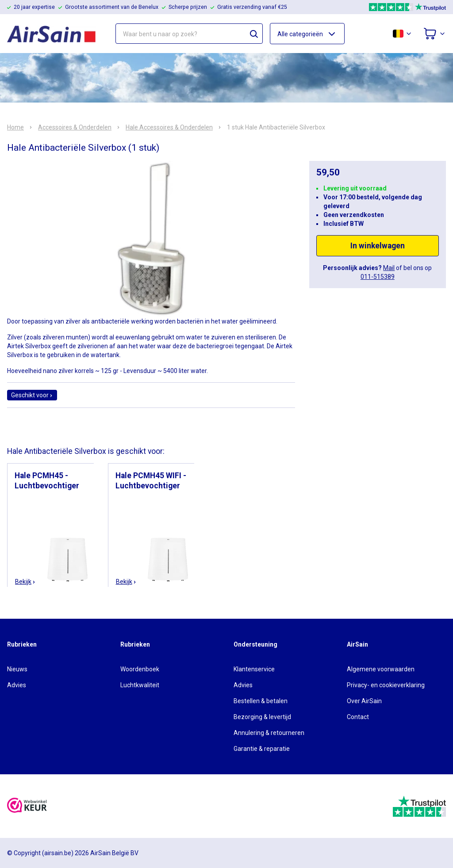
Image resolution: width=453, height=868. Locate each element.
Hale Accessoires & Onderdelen (169, 127)
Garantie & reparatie (262, 749)
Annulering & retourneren (269, 733)
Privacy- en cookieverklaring (386, 685)
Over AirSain (364, 701)
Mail (389, 268)
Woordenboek (140, 669)
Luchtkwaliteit (140, 685)
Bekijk (25, 582)
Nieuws (17, 669)
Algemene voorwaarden (381, 669)
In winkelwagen (378, 246)
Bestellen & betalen (261, 701)
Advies (17, 685)
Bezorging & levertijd (262, 717)
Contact (358, 717)
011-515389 (378, 277)
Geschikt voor (32, 395)
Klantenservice (254, 669)
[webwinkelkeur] (27, 806)
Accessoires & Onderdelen (75, 127)
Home (15, 127)
